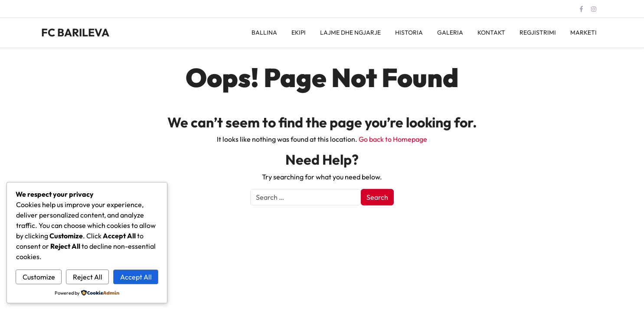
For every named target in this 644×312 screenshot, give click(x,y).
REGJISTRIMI (538, 32)
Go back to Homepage (393, 139)
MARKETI (584, 32)
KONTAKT (491, 32)
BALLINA (264, 32)
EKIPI (299, 32)
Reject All (88, 277)
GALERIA (450, 32)
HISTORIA (409, 32)
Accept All (136, 277)
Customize (39, 277)
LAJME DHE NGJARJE (350, 32)
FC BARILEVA (75, 32)
